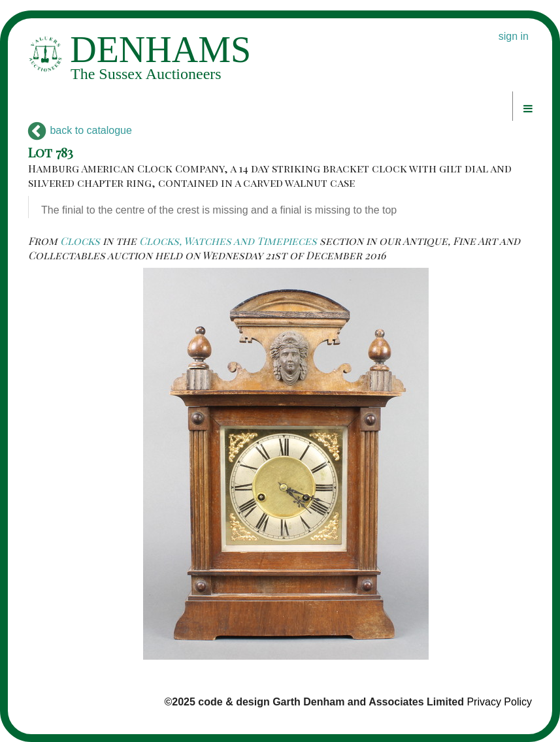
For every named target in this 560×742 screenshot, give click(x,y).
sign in (514, 36)
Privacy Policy (499, 702)
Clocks (80, 241)
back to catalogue (80, 130)
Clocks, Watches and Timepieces (228, 241)
